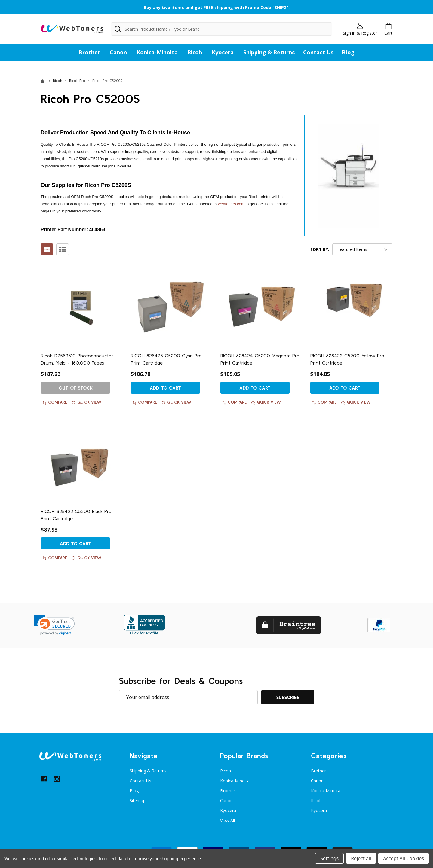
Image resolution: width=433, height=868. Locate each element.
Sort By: (320, 249)
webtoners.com (231, 204)
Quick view (87, 402)
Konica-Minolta (157, 52)
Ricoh (195, 52)
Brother (89, 52)
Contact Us (318, 52)
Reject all (361, 858)
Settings (329, 858)
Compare (55, 402)
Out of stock (76, 388)
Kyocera (223, 52)
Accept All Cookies (404, 858)
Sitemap (138, 801)
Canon (118, 52)
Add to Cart (165, 388)
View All (227, 820)
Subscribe (288, 697)
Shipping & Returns (269, 52)
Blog (348, 52)
